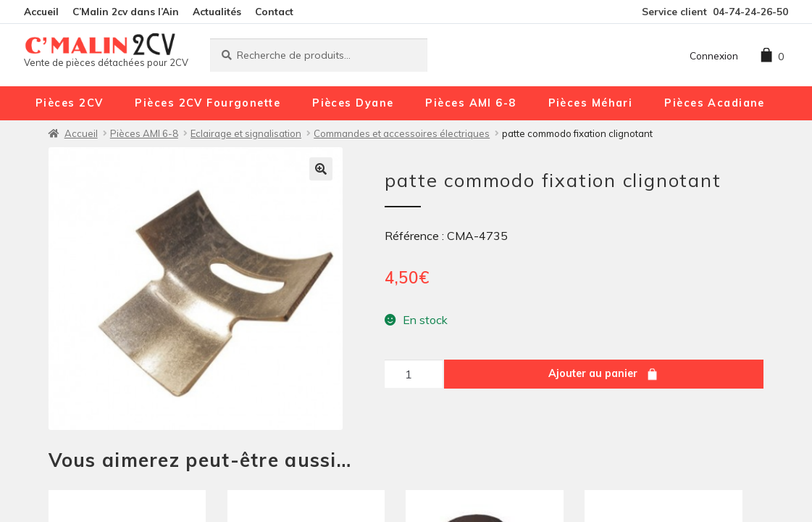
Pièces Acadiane (715, 103)
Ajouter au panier (593, 373)
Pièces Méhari (591, 103)
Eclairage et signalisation (246, 133)
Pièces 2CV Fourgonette (208, 103)
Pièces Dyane (353, 103)
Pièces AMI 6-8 (470, 103)
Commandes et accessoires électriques (402, 133)
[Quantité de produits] (414, 374)
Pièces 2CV (69, 103)
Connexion (714, 55)
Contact (274, 11)
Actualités (217, 11)
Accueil (41, 11)
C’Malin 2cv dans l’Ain (126, 11)
